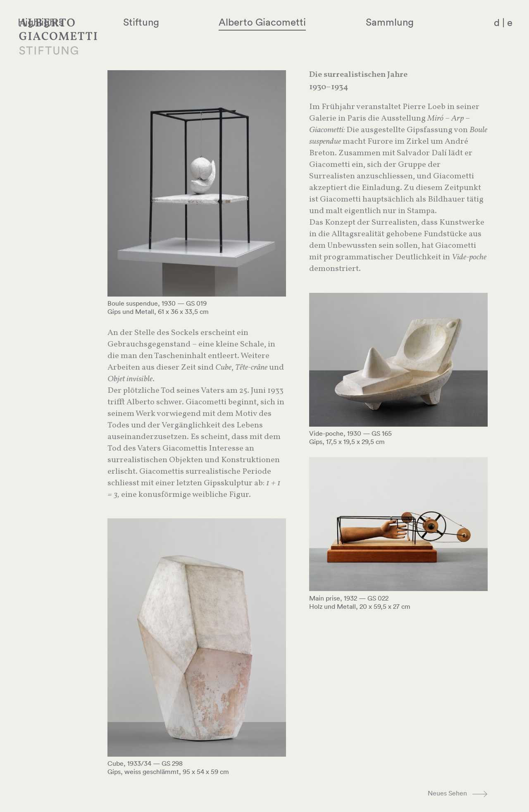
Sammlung (407, 22)
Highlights (130, 22)
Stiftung (207, 22)
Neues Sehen (447, 793)
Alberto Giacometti (304, 22)
